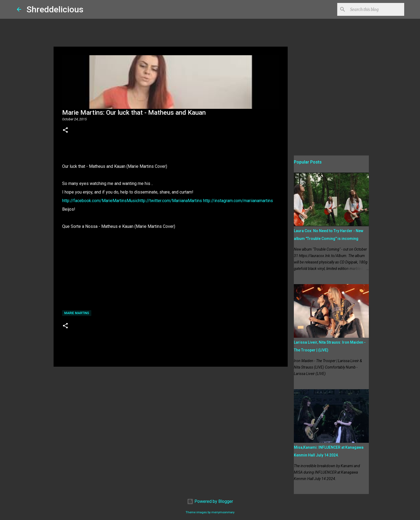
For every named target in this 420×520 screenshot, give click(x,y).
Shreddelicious (55, 9)
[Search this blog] (376, 9)
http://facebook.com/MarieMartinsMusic (100, 201)
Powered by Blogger (210, 501)
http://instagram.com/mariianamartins (238, 201)
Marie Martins (77, 313)
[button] (65, 131)
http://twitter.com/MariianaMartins (171, 201)
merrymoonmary (223, 512)
